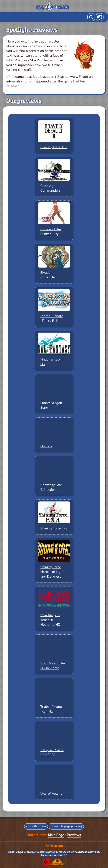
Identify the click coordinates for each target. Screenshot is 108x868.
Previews (74, 835)
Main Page (56, 835)
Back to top (54, 846)
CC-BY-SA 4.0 (70, 852)
